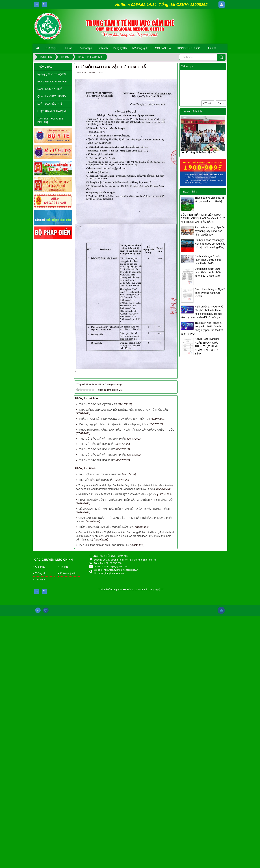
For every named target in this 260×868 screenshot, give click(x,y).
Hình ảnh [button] (103, 48)
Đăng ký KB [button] (120, 48)
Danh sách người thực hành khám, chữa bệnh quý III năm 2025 (208, 260)
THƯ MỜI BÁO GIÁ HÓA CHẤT (97, 444)
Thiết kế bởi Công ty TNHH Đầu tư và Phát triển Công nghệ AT (131, 590)
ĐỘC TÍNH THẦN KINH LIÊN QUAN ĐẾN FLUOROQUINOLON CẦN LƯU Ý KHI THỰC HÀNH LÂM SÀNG (203, 218)
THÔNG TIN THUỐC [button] (190, 49)
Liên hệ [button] (212, 48)
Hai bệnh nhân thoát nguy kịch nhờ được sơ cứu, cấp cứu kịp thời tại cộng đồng (210, 244)
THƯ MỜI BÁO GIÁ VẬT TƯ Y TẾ (98, 404)
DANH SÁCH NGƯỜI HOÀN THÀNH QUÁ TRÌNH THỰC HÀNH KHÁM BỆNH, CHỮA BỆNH (207, 346)
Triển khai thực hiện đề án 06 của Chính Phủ (104, 545)
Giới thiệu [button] (52, 49)
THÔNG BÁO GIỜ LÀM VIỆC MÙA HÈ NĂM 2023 (106, 527)
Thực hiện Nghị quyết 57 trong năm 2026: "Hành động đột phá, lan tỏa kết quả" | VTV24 (202, 328)
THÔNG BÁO (45, 67)
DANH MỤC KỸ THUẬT (51, 89)
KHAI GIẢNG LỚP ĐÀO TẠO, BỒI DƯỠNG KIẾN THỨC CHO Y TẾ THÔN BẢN (124, 410)
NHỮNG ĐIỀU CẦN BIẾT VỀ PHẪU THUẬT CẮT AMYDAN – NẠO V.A (117, 494)
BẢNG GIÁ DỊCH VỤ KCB (52, 82)
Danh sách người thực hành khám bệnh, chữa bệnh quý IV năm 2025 (208, 272)
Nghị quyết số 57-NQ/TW (52, 74)
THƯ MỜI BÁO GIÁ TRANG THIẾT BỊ (100, 474)
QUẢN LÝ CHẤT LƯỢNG (52, 96)
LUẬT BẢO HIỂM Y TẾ (50, 104)
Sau (221, 103)
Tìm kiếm (40, 580)
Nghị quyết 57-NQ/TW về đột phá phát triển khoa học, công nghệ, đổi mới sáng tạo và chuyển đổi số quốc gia (202, 312)
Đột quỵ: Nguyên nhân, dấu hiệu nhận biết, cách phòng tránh (113, 424)
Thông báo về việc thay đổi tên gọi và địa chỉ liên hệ (210, 200)
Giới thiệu (40, 567)
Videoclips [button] (86, 48)
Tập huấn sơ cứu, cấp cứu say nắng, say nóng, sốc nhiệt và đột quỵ (210, 231)
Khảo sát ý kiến (68, 573)
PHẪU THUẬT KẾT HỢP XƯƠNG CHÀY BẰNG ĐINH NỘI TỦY (115, 419)
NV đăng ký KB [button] (141, 48)
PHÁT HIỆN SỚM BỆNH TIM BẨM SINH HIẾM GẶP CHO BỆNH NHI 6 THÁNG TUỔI (126, 500)
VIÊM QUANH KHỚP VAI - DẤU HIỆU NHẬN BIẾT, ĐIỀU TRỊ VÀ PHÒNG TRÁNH (124, 509)
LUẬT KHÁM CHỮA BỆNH (52, 111)
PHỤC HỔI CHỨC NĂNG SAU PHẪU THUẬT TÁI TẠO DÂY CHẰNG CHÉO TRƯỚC (127, 430)
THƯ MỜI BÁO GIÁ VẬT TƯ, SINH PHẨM (103, 439)
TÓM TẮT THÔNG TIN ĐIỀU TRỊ (50, 120)
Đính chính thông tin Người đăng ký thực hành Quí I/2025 (210, 293)
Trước (208, 103)
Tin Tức (64, 567)
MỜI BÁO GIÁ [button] (163, 48)
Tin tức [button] (70, 49)
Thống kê (40, 573)
